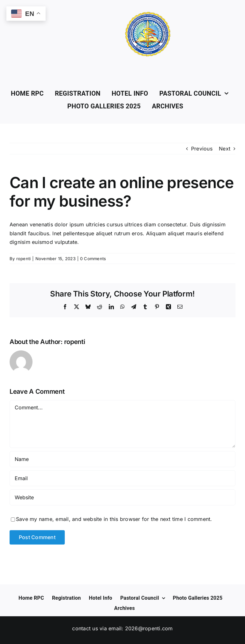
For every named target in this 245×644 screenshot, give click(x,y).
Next (225, 149)
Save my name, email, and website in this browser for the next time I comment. (114, 519)
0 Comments (93, 259)
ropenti (24, 259)
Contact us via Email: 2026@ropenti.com (122, 628)
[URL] (122, 497)
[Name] (122, 459)
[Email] (122, 478)
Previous (202, 149)
